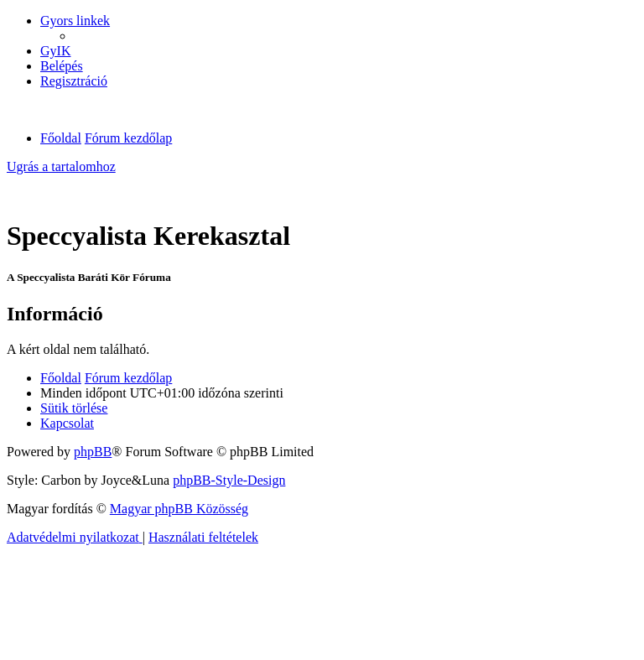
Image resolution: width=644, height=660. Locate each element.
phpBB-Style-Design (229, 480)
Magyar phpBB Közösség (179, 509)
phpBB (93, 452)
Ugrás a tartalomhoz (61, 166)
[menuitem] (55, 51)
